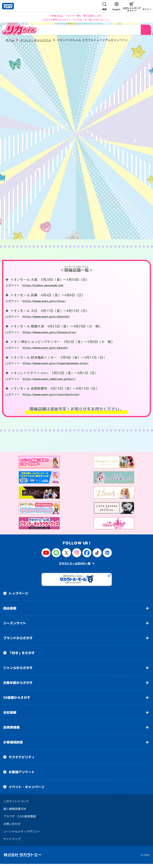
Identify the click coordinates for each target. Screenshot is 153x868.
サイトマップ (12, 839)
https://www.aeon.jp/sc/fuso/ (44, 301)
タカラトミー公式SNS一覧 (75, 563)
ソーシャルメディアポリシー (22, 831)
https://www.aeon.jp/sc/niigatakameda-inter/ (55, 363)
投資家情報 (11, 727)
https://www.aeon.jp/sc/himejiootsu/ (49, 332)
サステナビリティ (22, 757)
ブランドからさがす (18, 638)
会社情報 (10, 712)
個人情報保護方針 (15, 809)
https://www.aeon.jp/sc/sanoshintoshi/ (51, 394)
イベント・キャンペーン (36, 40)
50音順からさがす (17, 698)
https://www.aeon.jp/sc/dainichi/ (46, 317)
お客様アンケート (22, 772)
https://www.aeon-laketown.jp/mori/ (49, 379)
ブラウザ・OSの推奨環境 (20, 816)
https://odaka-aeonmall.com (43, 285)
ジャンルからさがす (18, 668)
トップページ (18, 593)
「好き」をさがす (22, 653)
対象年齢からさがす (18, 683)
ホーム (10, 40)
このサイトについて (16, 801)
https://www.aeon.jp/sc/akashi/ (45, 348)
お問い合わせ (12, 824)
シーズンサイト (15, 623)
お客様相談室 (13, 742)
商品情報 (10, 608)
